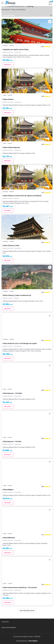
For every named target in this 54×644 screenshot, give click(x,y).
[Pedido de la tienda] (51, 15)
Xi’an (23, 57)
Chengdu (27, 349)
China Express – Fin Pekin (12, 393)
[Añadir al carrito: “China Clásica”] (50, 71)
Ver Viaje (7, 65)
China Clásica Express (11, 147)
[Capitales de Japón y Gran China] (27, 31)
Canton (21, 349)
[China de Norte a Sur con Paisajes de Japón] (27, 325)
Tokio (15, 57)
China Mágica (8, 490)
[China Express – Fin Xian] (27, 423)
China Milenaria (9, 538)
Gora (20, 201)
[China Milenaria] (27, 519)
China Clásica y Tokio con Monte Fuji (17, 295)
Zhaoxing (38, 351)
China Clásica (8, 99)
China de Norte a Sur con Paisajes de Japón (20, 343)
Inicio (3, 6)
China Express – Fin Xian (12, 441)
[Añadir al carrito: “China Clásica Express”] (50, 119)
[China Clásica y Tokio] (27, 227)
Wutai (19, 57)
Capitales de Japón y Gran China (16, 50)
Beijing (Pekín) (13, 55)
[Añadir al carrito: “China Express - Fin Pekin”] (50, 365)
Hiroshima (26, 201)
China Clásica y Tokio (11, 245)
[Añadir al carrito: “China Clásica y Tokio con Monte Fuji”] (50, 267)
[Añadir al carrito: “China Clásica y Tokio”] (50, 218)
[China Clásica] (27, 81)
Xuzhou (28, 57)
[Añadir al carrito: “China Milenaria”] (50, 510)
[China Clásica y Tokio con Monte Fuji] (27, 277)
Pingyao (47, 55)
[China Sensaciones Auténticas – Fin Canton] (27, 569)
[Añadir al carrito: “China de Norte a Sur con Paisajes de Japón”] (50, 315)
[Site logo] (10, 3)
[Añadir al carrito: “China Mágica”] (50, 462)
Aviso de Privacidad (9, 627)
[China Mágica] (27, 471)
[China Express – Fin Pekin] (27, 375)
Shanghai (9, 57)
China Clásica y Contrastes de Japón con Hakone (22, 196)
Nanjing (36, 55)
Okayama (6, 203)
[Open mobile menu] (2, 3)
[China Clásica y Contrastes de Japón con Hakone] (27, 177)
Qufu (4, 57)
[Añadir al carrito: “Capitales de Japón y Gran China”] (50, 22)
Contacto (5, 622)
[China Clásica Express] (27, 129)
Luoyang (31, 55)
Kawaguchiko (34, 201)
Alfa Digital (33, 641)
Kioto (26, 55)
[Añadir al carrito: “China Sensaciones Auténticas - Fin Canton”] (50, 560)
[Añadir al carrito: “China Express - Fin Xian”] (50, 414)
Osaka (41, 55)
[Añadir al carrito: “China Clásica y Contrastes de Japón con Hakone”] (50, 168)
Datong (21, 55)
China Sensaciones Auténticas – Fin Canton (20, 588)
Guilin (32, 349)
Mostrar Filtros (9, 15)
